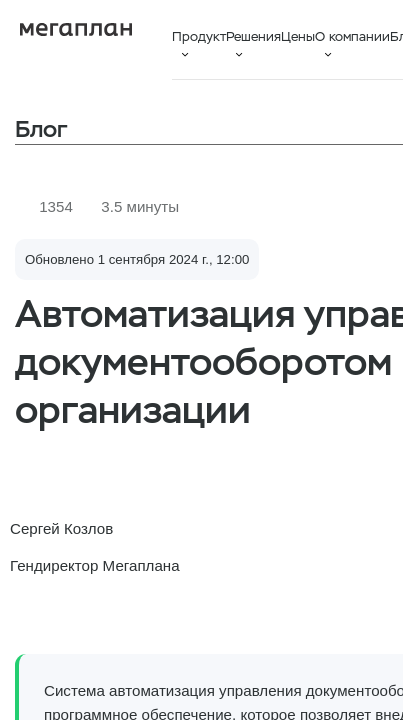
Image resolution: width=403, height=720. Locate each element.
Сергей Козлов (61, 528)
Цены (298, 36)
